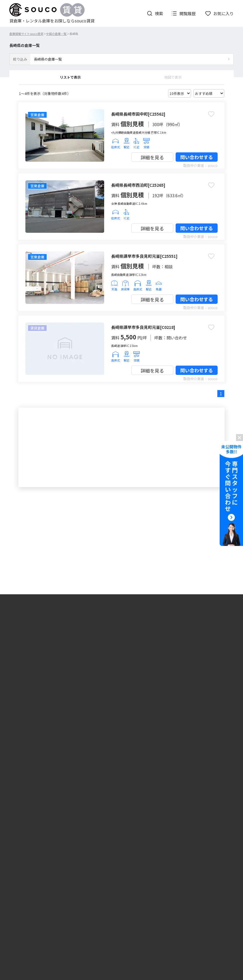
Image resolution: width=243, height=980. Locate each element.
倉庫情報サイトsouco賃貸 (26, 34)
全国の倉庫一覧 (56, 34)
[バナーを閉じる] (239, 438)
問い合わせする (197, 157)
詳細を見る (152, 157)
